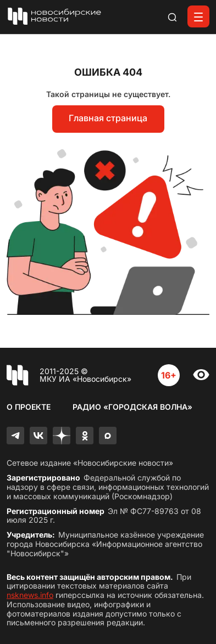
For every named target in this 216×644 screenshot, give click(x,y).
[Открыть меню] (198, 16)
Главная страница (108, 118)
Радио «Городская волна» (132, 407)
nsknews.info (30, 595)
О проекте (29, 407)
